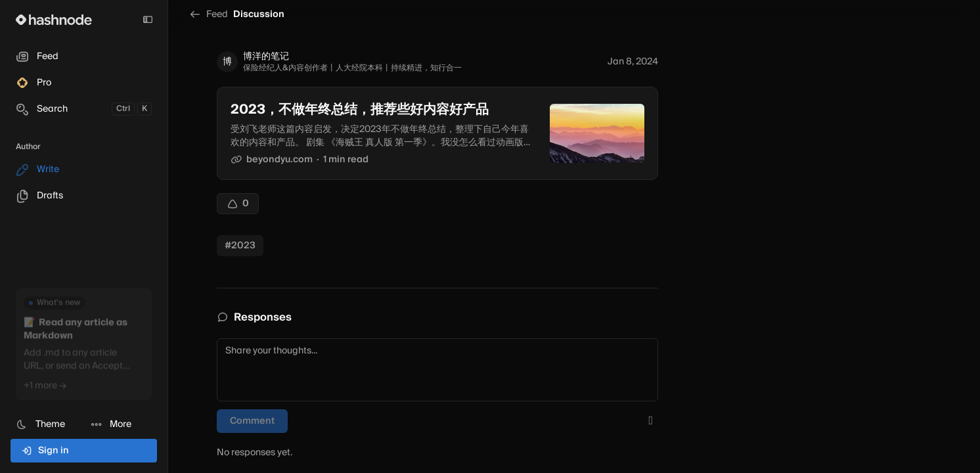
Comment (252, 421)
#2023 (240, 246)
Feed (209, 14)
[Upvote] (238, 204)
